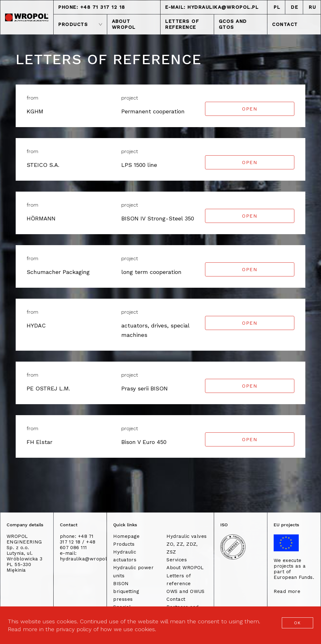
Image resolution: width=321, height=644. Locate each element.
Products (124, 544)
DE (295, 7)
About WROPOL (185, 568)
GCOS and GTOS (233, 24)
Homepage (126, 536)
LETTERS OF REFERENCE (182, 24)
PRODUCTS (80, 24)
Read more (287, 591)
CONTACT (285, 24)
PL (277, 7)
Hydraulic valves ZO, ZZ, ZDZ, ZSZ (187, 544)
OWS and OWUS (185, 591)
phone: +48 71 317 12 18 (92, 7)
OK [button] (297, 623)
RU (312, 7)
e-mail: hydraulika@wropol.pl (212, 7)
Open (250, 109)
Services (177, 560)
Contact (176, 599)
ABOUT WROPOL (124, 24)
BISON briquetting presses (126, 591)
